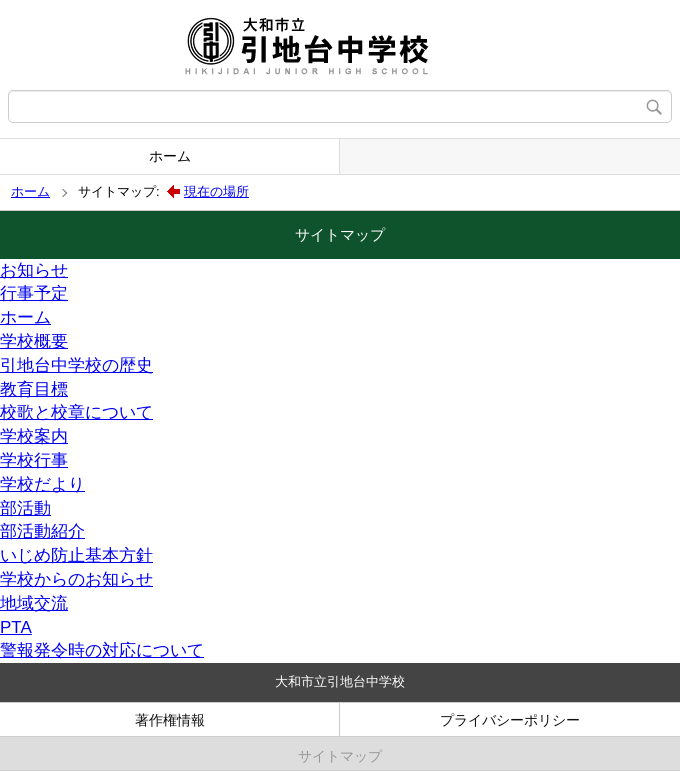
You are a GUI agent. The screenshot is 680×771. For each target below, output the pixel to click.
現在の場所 (216, 191)
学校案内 (34, 436)
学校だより (42, 484)
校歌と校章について (76, 412)
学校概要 (34, 341)
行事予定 (34, 293)
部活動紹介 (42, 531)
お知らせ (34, 270)
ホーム (170, 156)
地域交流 (34, 603)
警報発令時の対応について (102, 650)
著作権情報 (170, 720)
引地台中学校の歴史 (76, 365)
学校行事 (34, 460)
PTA (16, 627)
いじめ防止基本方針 (76, 555)
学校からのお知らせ (76, 579)
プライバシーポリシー (510, 720)
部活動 (25, 508)
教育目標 (34, 389)
